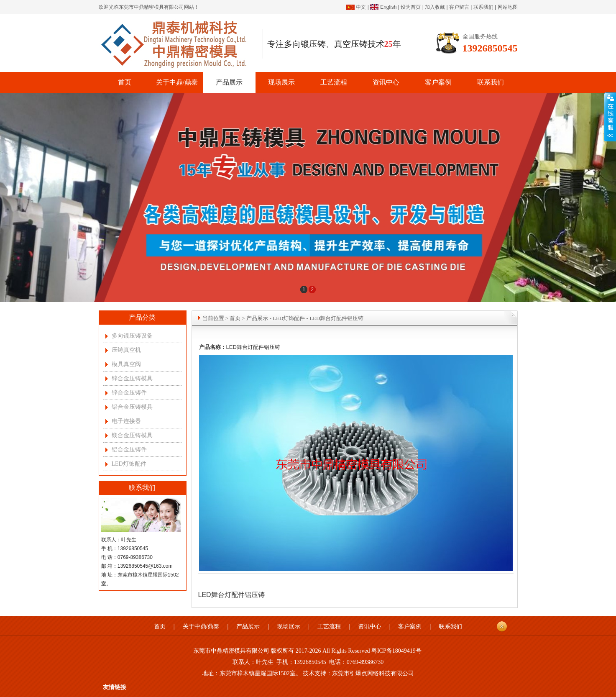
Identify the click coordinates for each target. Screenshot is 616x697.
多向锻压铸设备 (132, 336)
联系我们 (483, 7)
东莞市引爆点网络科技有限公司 (373, 673)
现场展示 (281, 82)
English (388, 7)
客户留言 (459, 7)
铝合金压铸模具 (132, 407)
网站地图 (508, 7)
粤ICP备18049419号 (396, 651)
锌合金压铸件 (129, 393)
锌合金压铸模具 (132, 378)
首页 (125, 82)
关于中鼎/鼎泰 (177, 82)
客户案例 (438, 82)
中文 (361, 7)
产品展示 (229, 82)
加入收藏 (435, 7)
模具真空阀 (126, 364)
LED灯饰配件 (129, 464)
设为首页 (411, 7)
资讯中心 (386, 82)
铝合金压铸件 (129, 450)
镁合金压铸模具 (132, 435)
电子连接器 (126, 421)
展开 (610, 117)
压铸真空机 (126, 350)
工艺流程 (334, 82)
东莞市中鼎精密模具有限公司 (151, 7)
